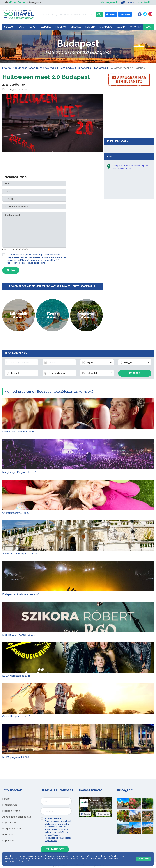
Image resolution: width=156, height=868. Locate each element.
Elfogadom (144, 859)
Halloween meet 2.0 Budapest (46, 77)
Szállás (9, 27)
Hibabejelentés (11, 811)
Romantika (135, 27)
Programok (99, 68)
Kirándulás (106, 27)
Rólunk (6, 799)
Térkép (127, 2)
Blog (149, 27)
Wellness (76, 27)
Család (121, 27)
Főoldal (7, 68)
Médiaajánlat (10, 805)
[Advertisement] (129, 113)
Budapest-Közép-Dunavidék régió (35, 68)
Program (60, 27)
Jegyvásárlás (144, 2)
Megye (31, 27)
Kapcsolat (8, 840)
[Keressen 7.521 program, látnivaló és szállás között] (68, 14)
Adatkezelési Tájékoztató (33, 263)
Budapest (83, 68)
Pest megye (67, 68)
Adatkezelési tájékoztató (17, 817)
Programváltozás (12, 828)
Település (45, 27)
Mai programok (108, 2)
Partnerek (8, 835)
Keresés (135, 373)
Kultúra (90, 27)
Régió (21, 27)
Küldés (11, 270)
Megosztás (103, 814)
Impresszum (9, 823)
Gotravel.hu (96, 800)
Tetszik (86, 814)
